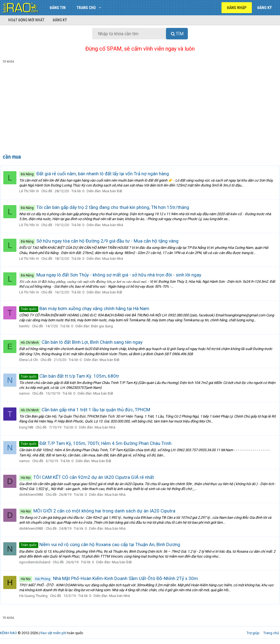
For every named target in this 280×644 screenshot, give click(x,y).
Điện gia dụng (104, 326)
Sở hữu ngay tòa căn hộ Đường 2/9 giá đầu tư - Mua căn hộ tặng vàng (101, 241)
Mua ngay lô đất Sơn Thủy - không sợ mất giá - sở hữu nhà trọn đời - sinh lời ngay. (113, 275)
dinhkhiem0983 (34, 495)
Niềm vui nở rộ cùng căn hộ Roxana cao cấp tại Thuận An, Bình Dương (102, 544)
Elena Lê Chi (31, 360)
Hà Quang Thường (36, 596)
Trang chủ (86, 8)
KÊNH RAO (8, 633)
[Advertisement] (140, 110)
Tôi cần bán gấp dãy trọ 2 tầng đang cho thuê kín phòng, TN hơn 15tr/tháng (107, 207)
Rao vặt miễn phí (53, 633)
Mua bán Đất (115, 191)
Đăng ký (60, 20)
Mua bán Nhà (115, 225)
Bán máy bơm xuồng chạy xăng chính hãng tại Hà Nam (87, 308)
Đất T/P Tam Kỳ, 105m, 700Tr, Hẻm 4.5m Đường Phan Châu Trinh (98, 443)
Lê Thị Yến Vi (31, 191)
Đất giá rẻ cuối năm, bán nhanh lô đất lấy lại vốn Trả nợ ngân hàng (97, 174)
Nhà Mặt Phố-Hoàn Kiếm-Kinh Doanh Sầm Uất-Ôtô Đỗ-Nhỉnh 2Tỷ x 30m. (112, 578)
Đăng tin (58, 8)
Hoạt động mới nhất (26, 20)
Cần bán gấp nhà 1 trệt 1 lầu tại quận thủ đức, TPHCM (87, 410)
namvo (27, 393)
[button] (100, 8)
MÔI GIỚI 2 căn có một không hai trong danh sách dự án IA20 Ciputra (100, 511)
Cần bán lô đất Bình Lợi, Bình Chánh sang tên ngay (83, 342)
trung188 (29, 427)
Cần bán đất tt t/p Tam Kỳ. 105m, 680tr (72, 376)
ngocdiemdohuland (37, 562)
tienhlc (27, 326)
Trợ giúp (253, 633)
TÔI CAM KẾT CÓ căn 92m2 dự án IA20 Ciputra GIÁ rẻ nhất (89, 477)
